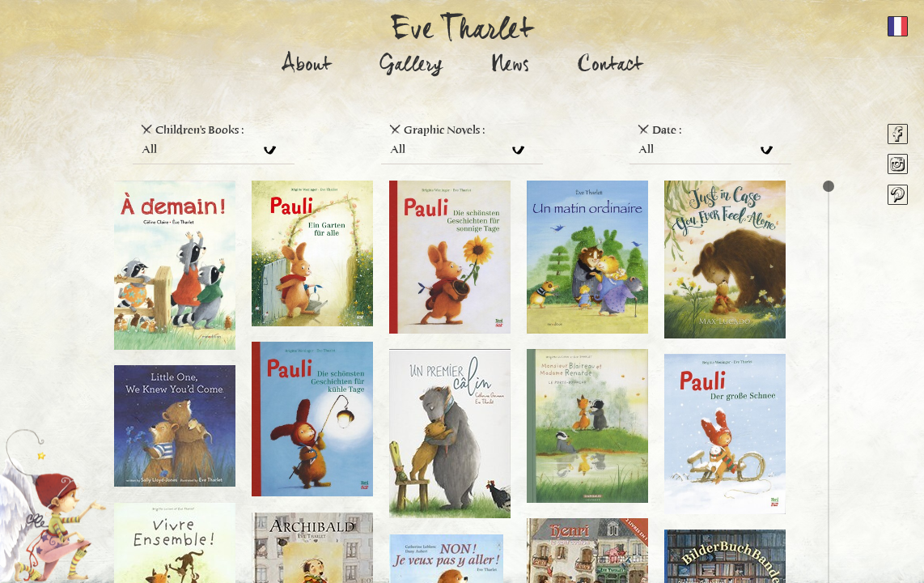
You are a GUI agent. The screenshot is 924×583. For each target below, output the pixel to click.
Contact (610, 67)
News (510, 67)
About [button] (307, 67)
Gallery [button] (411, 67)
